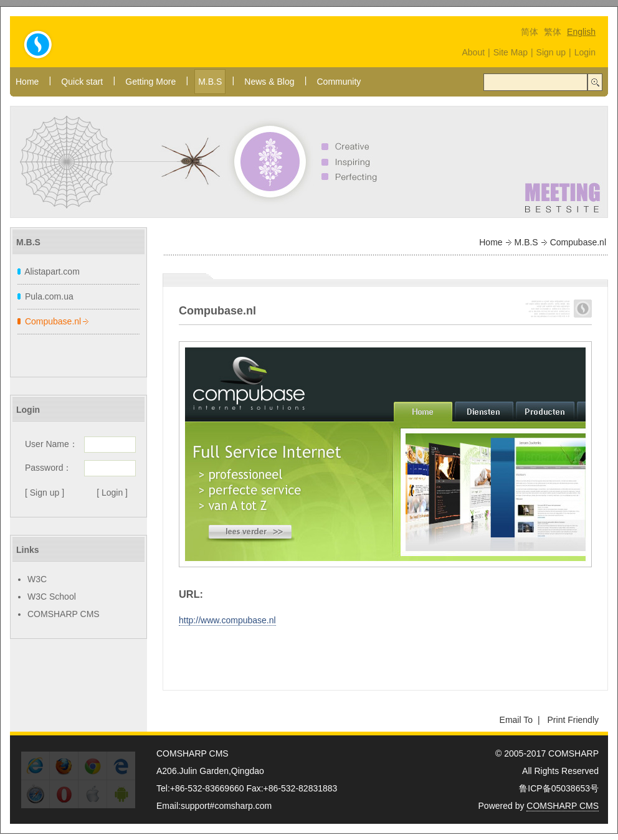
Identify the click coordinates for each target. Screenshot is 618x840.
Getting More (150, 82)
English (581, 32)
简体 (530, 32)
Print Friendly (573, 720)
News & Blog (269, 82)
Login (585, 52)
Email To (516, 720)
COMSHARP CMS (64, 614)
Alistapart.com (52, 271)
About (473, 52)
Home (27, 82)
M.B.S (210, 82)
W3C (37, 579)
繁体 (553, 32)
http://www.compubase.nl (227, 620)
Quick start (82, 82)
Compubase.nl (53, 321)
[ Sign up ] (45, 493)
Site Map (511, 52)
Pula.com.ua (49, 296)
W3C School (52, 597)
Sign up (551, 52)
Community (339, 82)
